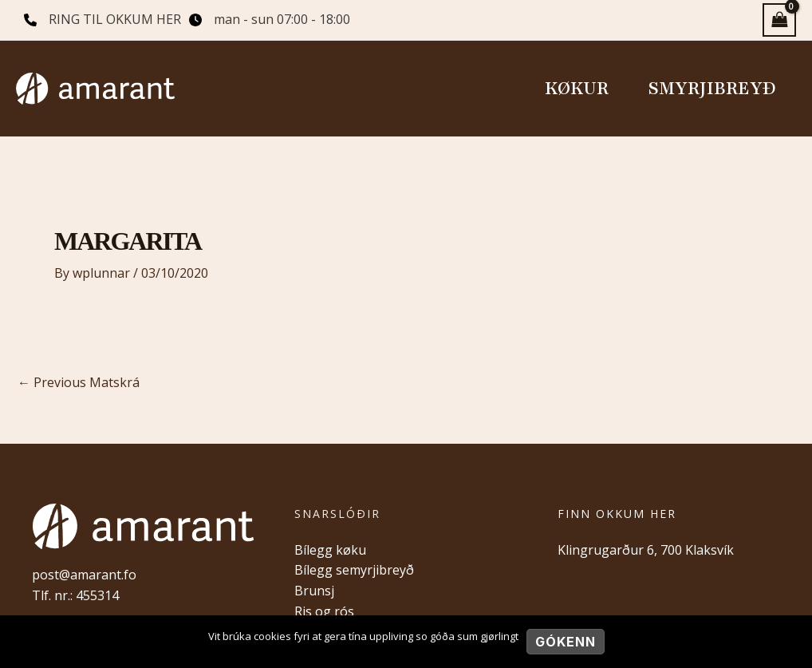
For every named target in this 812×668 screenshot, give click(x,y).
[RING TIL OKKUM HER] (102, 20)
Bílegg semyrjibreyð (354, 570)
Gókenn (566, 642)
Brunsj (314, 591)
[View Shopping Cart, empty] (779, 20)
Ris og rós (324, 611)
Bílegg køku (330, 550)
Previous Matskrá (79, 382)
